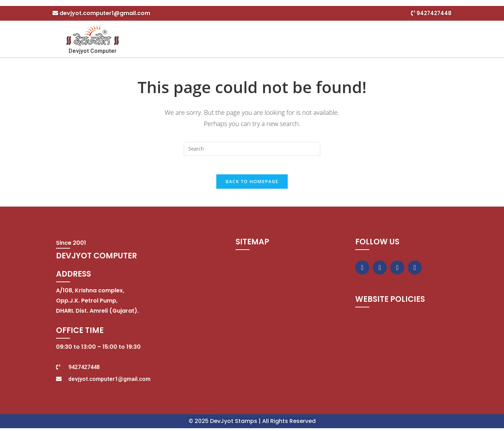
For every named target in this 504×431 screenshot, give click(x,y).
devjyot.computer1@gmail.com (105, 13)
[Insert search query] (252, 149)
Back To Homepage (252, 184)
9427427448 (433, 13)
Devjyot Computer (93, 51)
